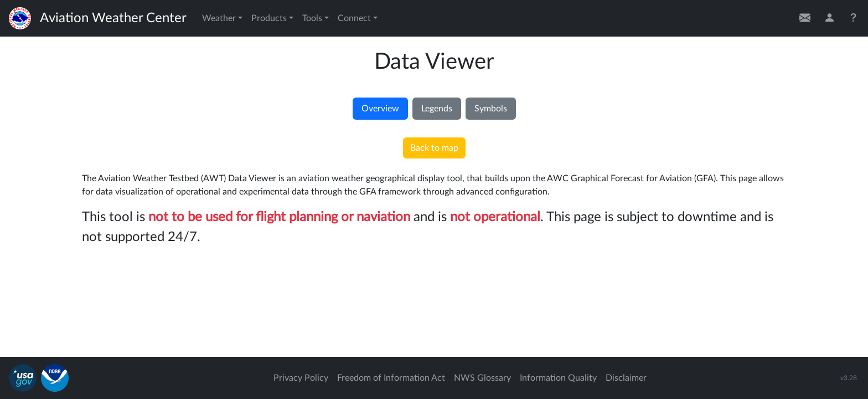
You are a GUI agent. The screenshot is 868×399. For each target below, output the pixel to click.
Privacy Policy (301, 378)
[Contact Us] (805, 18)
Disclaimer (626, 378)
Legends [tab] (437, 109)
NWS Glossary (482, 378)
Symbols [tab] (491, 109)
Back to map (434, 148)
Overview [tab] (380, 109)
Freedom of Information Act (391, 378)
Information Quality (558, 378)
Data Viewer (434, 62)
